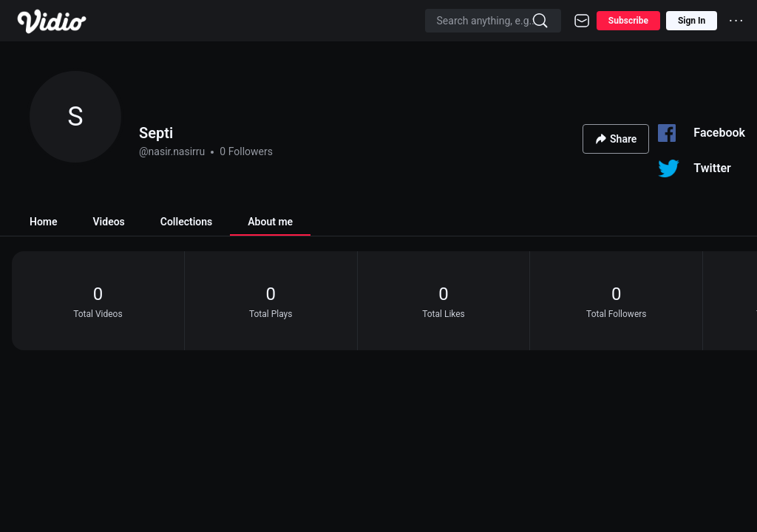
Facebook (719, 133)
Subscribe (628, 21)
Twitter (712, 168)
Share (616, 139)
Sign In (692, 21)
